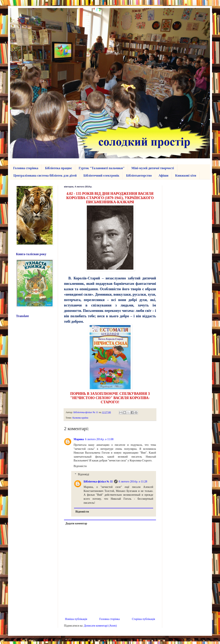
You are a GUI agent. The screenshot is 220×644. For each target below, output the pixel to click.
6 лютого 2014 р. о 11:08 (99, 439)
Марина (79, 439)
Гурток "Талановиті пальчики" (102, 168)
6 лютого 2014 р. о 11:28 (133, 482)
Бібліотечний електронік (101, 175)
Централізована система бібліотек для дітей (45, 175)
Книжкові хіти (186, 175)
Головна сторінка (26, 168)
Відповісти (80, 466)
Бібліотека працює (58, 168)
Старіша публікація (143, 619)
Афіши (163, 175)
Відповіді (83, 474)
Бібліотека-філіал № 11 (98, 482)
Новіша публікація (76, 619)
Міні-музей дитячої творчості (153, 168)
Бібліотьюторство (139, 175)
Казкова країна (80, 418)
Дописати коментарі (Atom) (100, 626)
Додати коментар (76, 523)
